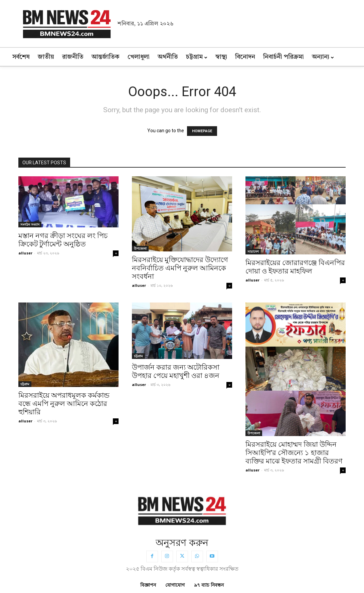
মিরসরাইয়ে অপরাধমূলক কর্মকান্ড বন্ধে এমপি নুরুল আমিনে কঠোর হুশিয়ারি (64, 404)
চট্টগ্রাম (25, 384)
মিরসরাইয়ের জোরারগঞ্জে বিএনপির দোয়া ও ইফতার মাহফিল (295, 267)
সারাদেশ (253, 251)
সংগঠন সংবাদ (30, 224)
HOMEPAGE (202, 131)
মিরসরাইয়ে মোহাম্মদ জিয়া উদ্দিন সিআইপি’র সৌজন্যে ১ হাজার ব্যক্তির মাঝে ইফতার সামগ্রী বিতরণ (294, 453)
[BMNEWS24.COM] (182, 510)
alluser (25, 253)
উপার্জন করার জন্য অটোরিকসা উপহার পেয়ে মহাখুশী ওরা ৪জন (176, 371)
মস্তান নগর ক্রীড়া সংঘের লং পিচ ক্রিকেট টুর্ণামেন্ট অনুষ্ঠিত (63, 240)
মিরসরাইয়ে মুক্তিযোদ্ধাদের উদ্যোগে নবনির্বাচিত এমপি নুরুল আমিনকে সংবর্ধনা (180, 268)
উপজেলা (140, 248)
